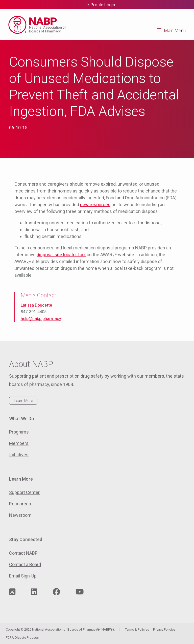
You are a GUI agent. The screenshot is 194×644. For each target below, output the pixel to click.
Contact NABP (23, 553)
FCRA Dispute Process (22, 638)
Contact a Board (25, 564)
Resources (20, 504)
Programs (19, 432)
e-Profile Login (101, 5)
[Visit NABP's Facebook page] (56, 592)
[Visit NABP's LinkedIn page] (34, 592)
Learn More (23, 401)
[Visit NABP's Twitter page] (12, 592)
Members (19, 443)
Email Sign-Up (23, 576)
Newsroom (20, 515)
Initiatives (19, 455)
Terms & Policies (137, 629)
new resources (95, 205)
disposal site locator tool (61, 255)
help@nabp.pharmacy (41, 319)
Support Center (24, 492)
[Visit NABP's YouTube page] (80, 592)
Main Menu (175, 30)
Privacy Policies (164, 629)
